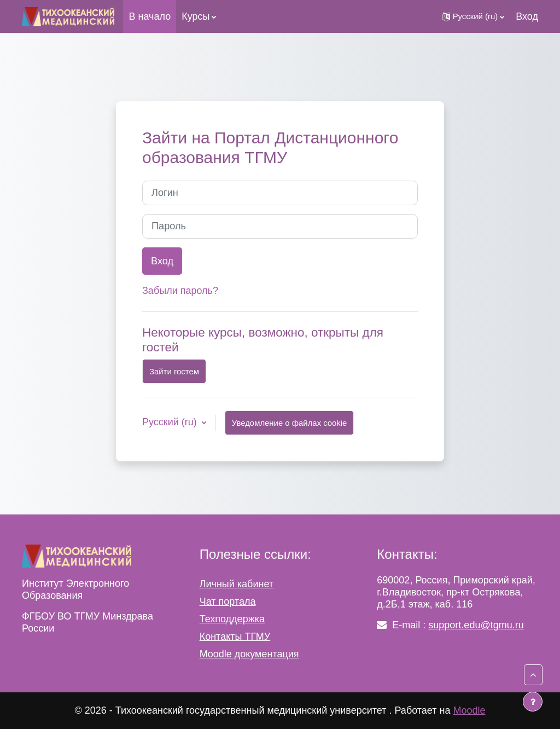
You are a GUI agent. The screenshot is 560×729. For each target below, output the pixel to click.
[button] (474, 16)
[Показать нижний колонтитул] (533, 702)
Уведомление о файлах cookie (290, 423)
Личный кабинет (237, 584)
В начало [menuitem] (150, 16)
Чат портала (228, 601)
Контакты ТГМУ (235, 637)
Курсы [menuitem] (196, 16)
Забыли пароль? (180, 291)
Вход (527, 16)
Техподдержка (232, 619)
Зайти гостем (174, 371)
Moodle (469, 710)
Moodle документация (249, 654)
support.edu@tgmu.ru (476, 625)
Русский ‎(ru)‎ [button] (171, 422)
